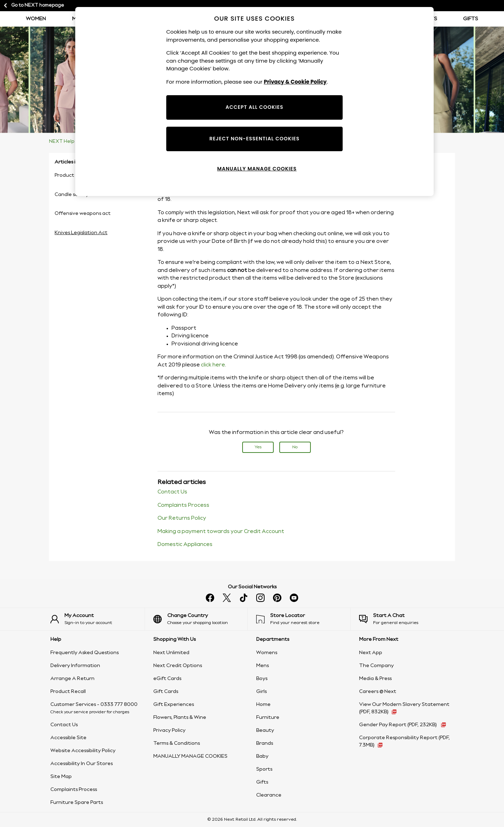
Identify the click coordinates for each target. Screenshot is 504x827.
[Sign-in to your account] (97, 619)
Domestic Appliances (185, 545)
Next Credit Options (178, 666)
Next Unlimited (171, 653)
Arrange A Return (72, 679)
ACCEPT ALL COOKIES (255, 107)
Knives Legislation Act (81, 233)
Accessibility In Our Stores (82, 764)
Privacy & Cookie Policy (295, 82)
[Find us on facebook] (210, 598)
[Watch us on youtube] (294, 598)
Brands (265, 743)
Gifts (471, 19)
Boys (262, 679)
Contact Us (172, 492)
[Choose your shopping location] (200, 619)
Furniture (268, 717)
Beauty (265, 730)
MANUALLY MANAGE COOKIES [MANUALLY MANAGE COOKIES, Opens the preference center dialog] (257, 169)
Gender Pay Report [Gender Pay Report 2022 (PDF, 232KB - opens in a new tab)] (398, 725)
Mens (262, 666)
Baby (262, 756)
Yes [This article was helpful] (258, 447)
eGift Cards (167, 679)
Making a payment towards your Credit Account (221, 532)
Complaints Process (183, 505)
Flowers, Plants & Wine (180, 717)
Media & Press (375, 679)
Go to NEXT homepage (33, 6)
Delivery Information (75, 666)
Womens (267, 653)
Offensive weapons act (83, 213)
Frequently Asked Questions (85, 653)
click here (213, 365)
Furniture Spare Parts (77, 803)
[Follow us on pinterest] (277, 598)
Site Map (61, 777)
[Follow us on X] (227, 598)
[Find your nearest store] (303, 619)
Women (36, 19)
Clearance (269, 795)
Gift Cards (166, 692)
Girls (261, 692)
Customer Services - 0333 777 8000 (94, 705)
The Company (376, 666)
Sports (264, 769)
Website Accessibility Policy (83, 751)
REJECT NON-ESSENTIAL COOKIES (254, 139)
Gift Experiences (174, 705)
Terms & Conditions (177, 743)
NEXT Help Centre (70, 142)
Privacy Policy (169, 730)
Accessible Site (68, 738)
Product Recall (68, 692)
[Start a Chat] (406, 619)
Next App (371, 653)
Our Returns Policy (182, 518)
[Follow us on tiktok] (244, 598)
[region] (254, 101)
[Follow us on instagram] (260, 598)
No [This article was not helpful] (295, 447)
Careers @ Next (378, 692)
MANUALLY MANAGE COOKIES (190, 756)
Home (263, 705)
